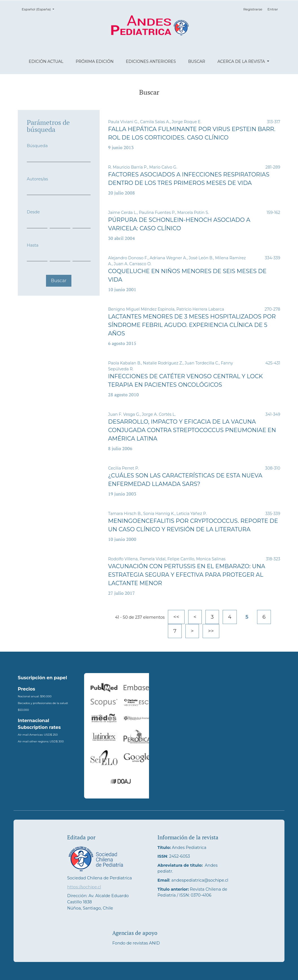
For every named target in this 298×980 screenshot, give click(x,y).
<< (176, 617)
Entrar (273, 9)
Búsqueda (37, 146)
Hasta (33, 245)
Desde (33, 212)
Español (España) (40, 9)
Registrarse (253, 9)
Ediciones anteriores (151, 61)
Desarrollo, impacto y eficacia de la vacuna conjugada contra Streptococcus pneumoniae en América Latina (192, 430)
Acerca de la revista (242, 61)
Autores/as (37, 179)
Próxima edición (95, 61)
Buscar (197, 61)
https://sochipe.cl (84, 887)
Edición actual (46, 61)
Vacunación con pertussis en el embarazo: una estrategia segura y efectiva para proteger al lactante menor (187, 575)
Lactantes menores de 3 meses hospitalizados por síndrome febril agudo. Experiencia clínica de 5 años (192, 325)
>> (211, 631)
